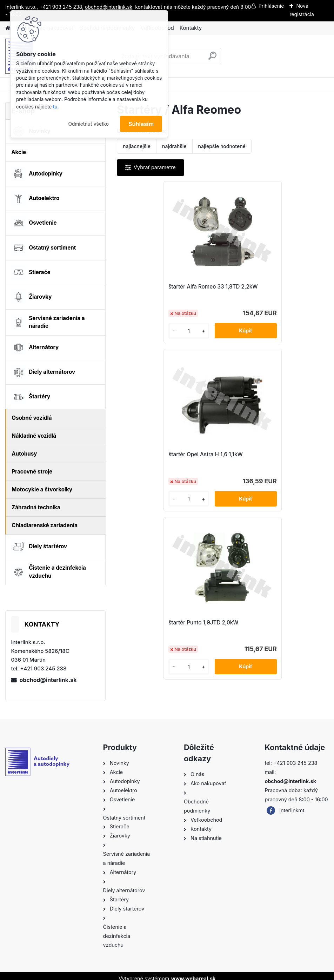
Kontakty (191, 28)
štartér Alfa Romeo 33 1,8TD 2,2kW (169, 287)
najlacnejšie (137, 146)
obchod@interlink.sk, (109, 7)
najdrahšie (174, 146)
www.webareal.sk (193, 972)
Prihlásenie (271, 6)
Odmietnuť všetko (88, 124)
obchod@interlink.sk (48, 680)
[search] (212, 58)
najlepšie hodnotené (222, 146)
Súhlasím (141, 124)
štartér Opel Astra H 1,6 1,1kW (267, 287)
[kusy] (141, 331)
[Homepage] (8, 28)
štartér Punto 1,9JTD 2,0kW (212, 454)
